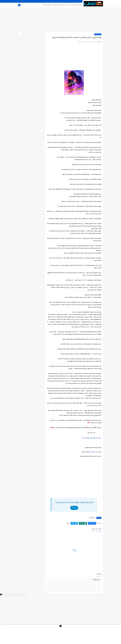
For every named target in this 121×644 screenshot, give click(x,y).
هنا (98, 452)
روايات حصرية (65, 5)
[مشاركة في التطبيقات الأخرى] (68, 523)
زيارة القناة (74, 508)
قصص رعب (72, 5)
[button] (92, 523)
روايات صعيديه (47, 5)
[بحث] (19, 5)
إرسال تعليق (96, 580)
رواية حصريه (98, 34)
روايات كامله (79, 5)
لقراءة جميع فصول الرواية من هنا (91, 438)
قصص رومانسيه (56, 5)
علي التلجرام (94, 452)
